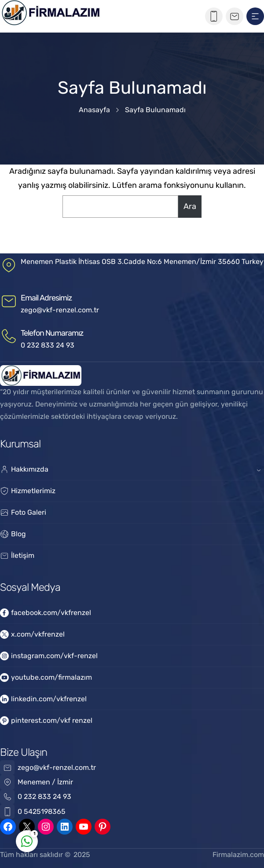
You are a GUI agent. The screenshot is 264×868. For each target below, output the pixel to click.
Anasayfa (94, 110)
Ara (190, 206)
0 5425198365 (42, 811)
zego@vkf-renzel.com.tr (60, 310)
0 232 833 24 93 (48, 345)
